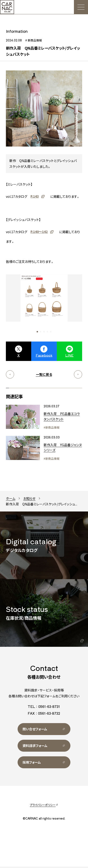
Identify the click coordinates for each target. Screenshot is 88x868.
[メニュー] (81, 7)
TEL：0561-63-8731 (44, 708)
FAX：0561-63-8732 (44, 715)
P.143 (35, 198)
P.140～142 (39, 233)
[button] (37, 333)
